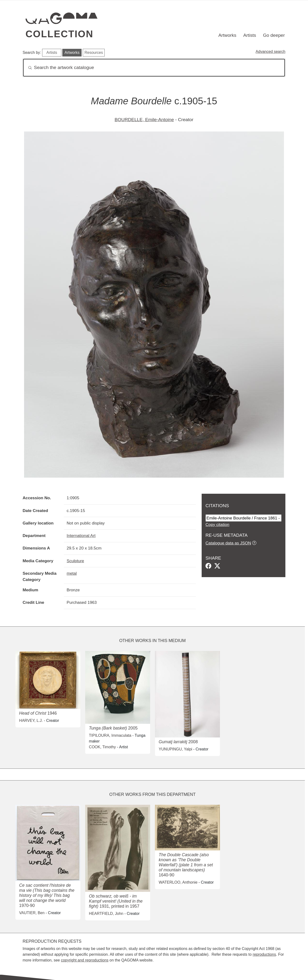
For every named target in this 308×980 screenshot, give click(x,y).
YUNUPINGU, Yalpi (176, 749)
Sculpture (75, 561)
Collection (59, 34)
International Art (81, 536)
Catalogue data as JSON (228, 543)
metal (72, 573)
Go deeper (274, 35)
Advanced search (270, 52)
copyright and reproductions (85, 960)
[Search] (154, 68)
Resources (94, 53)
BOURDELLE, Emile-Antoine (144, 120)
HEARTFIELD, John (106, 914)
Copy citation (217, 524)
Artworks (228, 35)
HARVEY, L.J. (31, 721)
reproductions (264, 954)
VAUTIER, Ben (32, 913)
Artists (250, 35)
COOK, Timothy (103, 747)
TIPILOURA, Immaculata (110, 735)
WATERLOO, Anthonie (178, 882)
